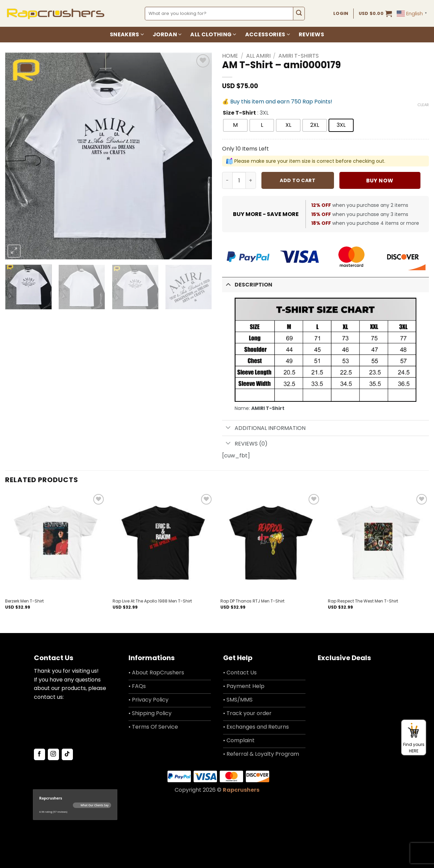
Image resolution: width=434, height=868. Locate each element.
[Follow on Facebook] (40, 754)
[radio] (235, 125)
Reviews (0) (245, 444)
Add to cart (298, 180)
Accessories (268, 34)
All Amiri (258, 56)
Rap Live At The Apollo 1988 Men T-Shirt (152, 601)
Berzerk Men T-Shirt (24, 601)
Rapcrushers (241, 790)
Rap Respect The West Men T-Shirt (363, 601)
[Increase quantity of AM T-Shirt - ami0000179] (251, 180)
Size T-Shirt (239, 113)
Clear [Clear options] (423, 105)
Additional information (264, 428)
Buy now (380, 181)
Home (230, 56)
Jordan (167, 34)
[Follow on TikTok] (67, 754)
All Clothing (213, 34)
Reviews (311, 34)
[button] (376, 14)
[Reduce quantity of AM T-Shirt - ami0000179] (227, 180)
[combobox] (219, 14)
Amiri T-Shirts (299, 56)
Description (247, 284)
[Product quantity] (239, 180)
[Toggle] (228, 284)
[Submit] (299, 14)
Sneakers (127, 34)
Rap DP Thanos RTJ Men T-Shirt (252, 601)
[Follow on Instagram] (53, 754)
